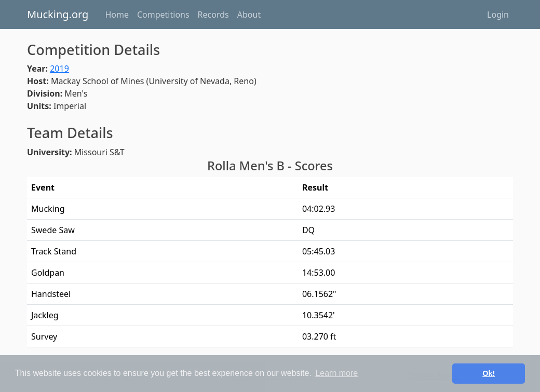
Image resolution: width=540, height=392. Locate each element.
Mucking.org (58, 14)
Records (213, 15)
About (249, 15)
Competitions (163, 15)
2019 (59, 69)
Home (117, 15)
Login (498, 15)
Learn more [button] (336, 373)
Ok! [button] (489, 373)
